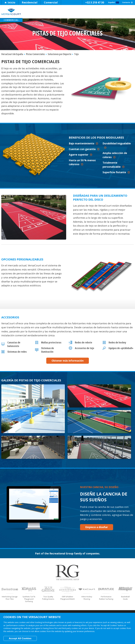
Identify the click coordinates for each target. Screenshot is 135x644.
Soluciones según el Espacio (99, 13)
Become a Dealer (125, 598)
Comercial (51, 2)
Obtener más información (68, 363)
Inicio (10, 2)
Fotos (120, 13)
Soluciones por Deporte (79, 13)
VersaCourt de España (12, 56)
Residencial (30, 2)
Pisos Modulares (58, 13)
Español (100, 2)
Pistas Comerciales (35, 56)
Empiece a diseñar (94, 504)
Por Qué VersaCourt (37, 13)
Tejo (76, 56)
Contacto (123, 2)
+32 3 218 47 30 (77, 2)
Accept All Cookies (20, 638)
